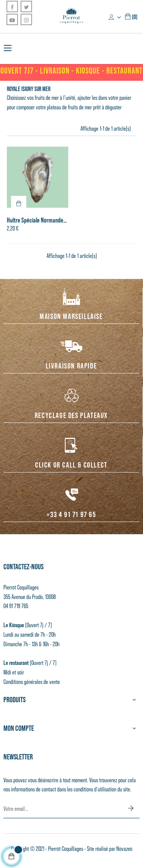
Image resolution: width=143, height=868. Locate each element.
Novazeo (124, 849)
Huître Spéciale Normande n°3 (35, 220)
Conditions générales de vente (32, 682)
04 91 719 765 (16, 606)
